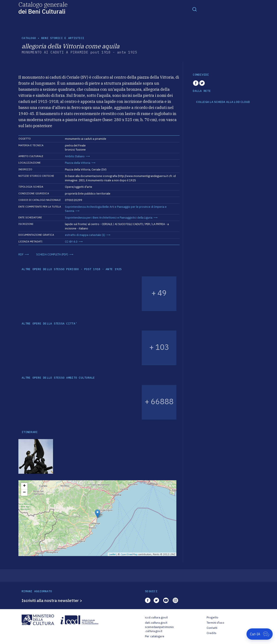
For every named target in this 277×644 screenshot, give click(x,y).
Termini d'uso (215, 623)
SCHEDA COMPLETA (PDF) (52, 254)
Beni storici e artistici (63, 38)
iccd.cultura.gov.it (156, 617)
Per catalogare (155, 636)
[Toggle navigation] (195, 9)
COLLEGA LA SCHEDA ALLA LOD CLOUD (223, 102)
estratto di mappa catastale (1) (85, 235)
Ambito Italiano (75, 156)
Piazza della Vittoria (78, 163)
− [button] (24, 493)
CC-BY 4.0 (71, 242)
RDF (21, 254)
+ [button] (24, 486)
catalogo (29, 38)
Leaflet (112, 554)
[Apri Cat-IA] (260, 634)
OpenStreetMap (129, 554)
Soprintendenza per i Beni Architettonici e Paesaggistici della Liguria (109, 218)
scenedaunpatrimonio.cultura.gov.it (159, 629)
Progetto (213, 617)
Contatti (212, 628)
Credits (212, 633)
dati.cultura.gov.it (156, 623)
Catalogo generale (43, 8)
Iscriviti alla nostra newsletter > (52, 600)
